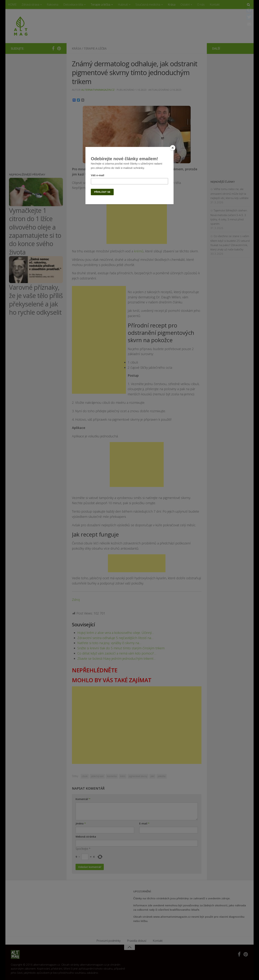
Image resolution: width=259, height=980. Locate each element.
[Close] (173, 148)
